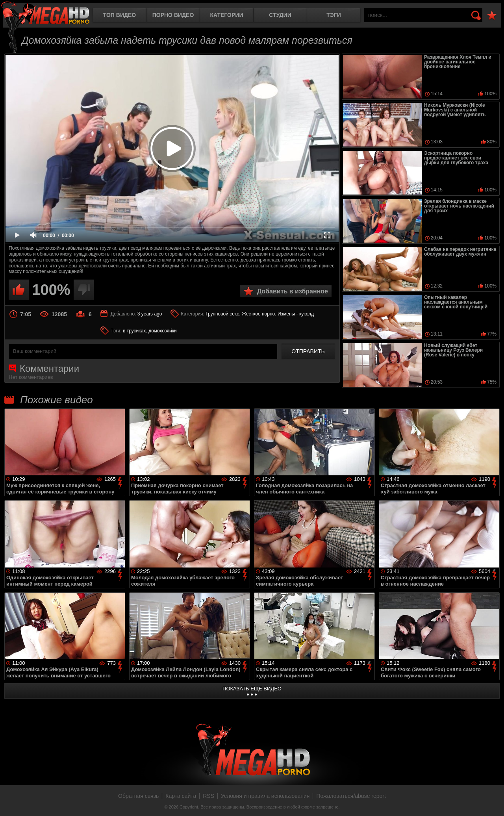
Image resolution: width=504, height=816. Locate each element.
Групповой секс (222, 314)
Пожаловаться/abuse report (351, 796)
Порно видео (173, 15)
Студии (280, 15)
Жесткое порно (258, 314)
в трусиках (134, 331)
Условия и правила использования (265, 796)
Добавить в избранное (293, 291)
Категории (227, 15)
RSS (208, 796)
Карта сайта (181, 796)
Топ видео (120, 15)
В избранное (492, 16)
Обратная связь (138, 796)
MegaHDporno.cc (45, 14)
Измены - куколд (296, 314)
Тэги (334, 15)
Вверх (492, 801)
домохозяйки (163, 331)
